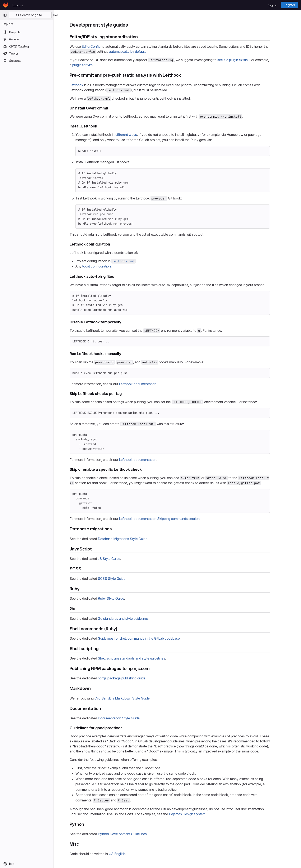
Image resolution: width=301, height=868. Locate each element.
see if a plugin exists (240, 60)
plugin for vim (90, 65)
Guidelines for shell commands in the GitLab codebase (146, 638)
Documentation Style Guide (126, 718)
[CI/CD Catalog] (27, 46)
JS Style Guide (117, 559)
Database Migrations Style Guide (130, 539)
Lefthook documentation (145, 384)
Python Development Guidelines (130, 834)
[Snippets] (27, 60)
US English (124, 854)
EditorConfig (99, 46)
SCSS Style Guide (119, 579)
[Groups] (27, 39)
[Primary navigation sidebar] (5, 15)
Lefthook (84, 85)
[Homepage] (6, 5)
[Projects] (27, 32)
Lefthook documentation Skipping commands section (167, 519)
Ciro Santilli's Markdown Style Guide (130, 698)
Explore (18, 5)
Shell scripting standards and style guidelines (139, 658)
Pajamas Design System (195, 814)
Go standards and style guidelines (131, 619)
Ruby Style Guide (119, 598)
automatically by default (135, 51)
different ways (134, 135)
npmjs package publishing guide (129, 678)
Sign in (273, 5)
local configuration (104, 266)
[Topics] (27, 53)
